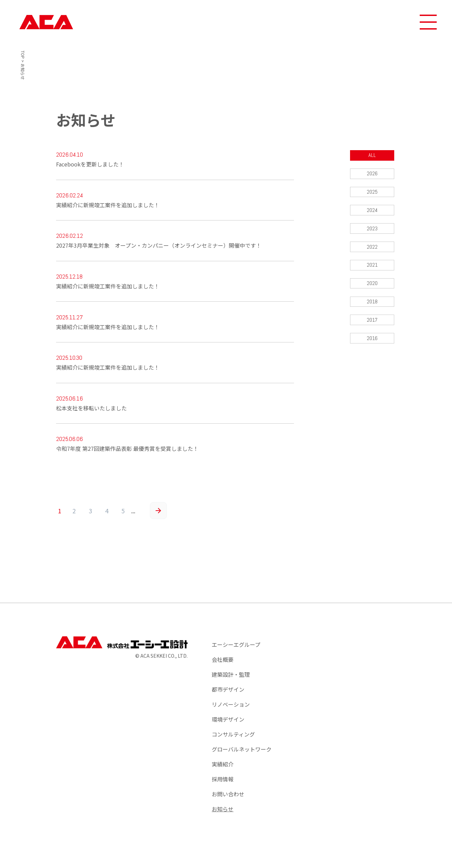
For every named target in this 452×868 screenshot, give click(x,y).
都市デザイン (228, 694)
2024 (372, 211)
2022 (372, 248)
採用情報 (223, 784)
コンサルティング (233, 739)
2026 (372, 174)
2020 (372, 285)
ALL (372, 155)
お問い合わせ (228, 799)
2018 (372, 304)
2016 (372, 341)
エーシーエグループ (236, 649)
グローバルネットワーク (242, 754)
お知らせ (223, 814)
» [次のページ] (158, 515)
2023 (372, 229)
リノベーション (231, 709)
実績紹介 (223, 769)
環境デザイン (228, 724)
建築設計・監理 (231, 679)
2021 (372, 267)
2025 (372, 192)
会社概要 (223, 664)
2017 (372, 322)
